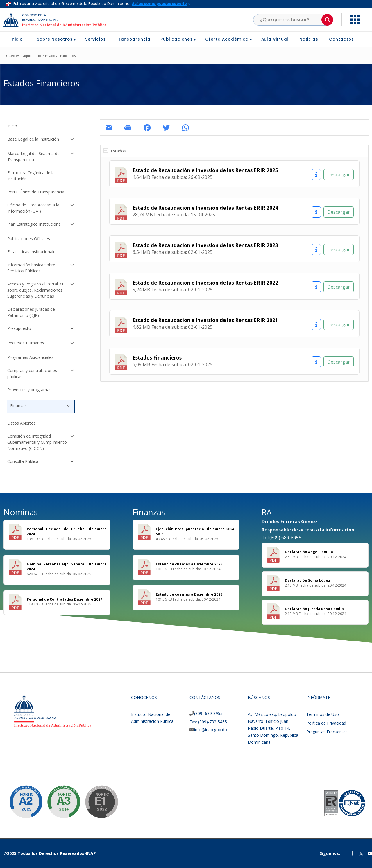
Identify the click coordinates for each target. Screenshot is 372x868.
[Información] (316, 175)
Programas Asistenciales (30, 357)
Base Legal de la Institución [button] (41, 140)
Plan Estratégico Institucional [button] (41, 225)
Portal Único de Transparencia (36, 192)
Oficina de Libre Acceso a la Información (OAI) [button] (41, 208)
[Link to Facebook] (352, 853)
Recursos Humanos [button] (41, 344)
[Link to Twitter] (361, 853)
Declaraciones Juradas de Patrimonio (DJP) (31, 312)
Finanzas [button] (41, 406)
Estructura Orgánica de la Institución (31, 176)
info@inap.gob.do (211, 730)
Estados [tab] (115, 151)
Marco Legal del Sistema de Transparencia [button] (41, 157)
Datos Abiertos (22, 423)
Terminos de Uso (323, 714)
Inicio (12, 126)
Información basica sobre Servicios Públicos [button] (41, 268)
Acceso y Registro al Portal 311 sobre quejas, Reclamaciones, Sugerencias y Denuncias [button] (41, 290)
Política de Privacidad (326, 723)
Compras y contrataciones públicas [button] (41, 373)
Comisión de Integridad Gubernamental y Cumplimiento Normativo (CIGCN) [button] (41, 442)
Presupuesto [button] (41, 329)
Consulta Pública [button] (41, 462)
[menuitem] (19, 39)
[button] (327, 20)
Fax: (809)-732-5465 (208, 722)
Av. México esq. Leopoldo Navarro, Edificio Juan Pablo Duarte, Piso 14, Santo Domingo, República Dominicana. (273, 728)
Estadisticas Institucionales (32, 252)
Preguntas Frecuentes (327, 732)
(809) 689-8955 (208, 713)
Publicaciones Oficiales (29, 239)
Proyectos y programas (29, 390)
